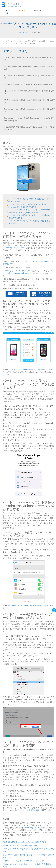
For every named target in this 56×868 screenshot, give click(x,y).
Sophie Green (22, 32)
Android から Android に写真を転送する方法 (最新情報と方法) (28, 84)
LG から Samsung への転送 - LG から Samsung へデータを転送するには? (30, 101)
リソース (22, 11)
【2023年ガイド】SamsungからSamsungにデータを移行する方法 (29, 92)
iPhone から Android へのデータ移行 (18, 271)
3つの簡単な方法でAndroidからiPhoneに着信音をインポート (26, 842)
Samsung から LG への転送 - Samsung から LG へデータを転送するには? (30, 110)
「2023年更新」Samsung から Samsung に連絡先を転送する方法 (29, 59)
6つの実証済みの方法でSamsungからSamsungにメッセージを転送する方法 (29, 128)
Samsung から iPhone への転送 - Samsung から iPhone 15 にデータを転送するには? (29, 119)
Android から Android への (17, 273)
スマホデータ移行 (30, 41)
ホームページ (7, 41)
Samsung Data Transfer (14, 248)
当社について (39, 11)
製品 (8, 11)
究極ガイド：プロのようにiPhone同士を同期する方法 (23, 861)
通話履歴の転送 (33, 810)
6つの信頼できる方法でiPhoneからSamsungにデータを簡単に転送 (29, 77)
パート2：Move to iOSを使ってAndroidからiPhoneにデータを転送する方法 (28, 206)
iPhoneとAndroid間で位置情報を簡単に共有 (20, 845)
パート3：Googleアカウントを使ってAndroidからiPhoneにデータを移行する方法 (29, 211)
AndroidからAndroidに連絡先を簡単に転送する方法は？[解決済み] (29, 68)
